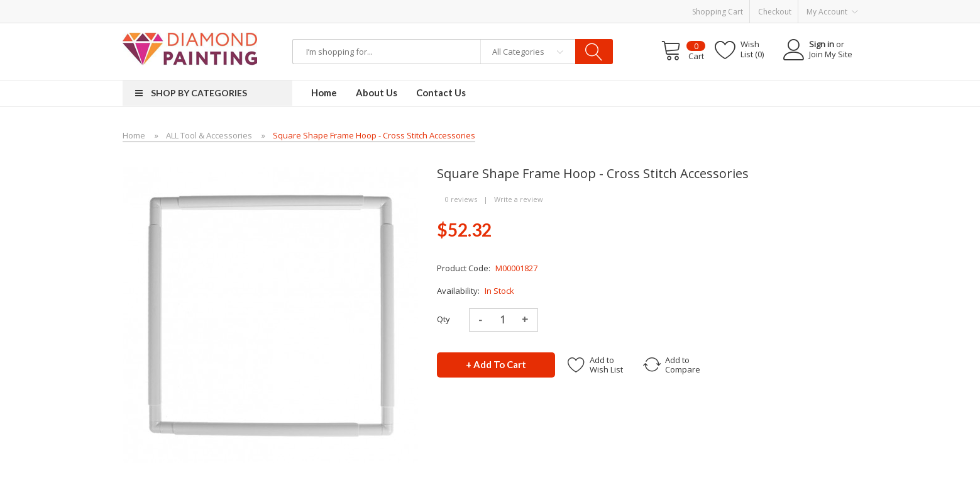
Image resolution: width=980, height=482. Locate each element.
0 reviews (461, 199)
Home (134, 135)
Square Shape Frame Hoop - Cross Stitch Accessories (374, 135)
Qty (443, 319)
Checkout (775, 12)
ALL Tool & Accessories (209, 135)
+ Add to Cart (496, 364)
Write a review (519, 199)
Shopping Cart (718, 12)
